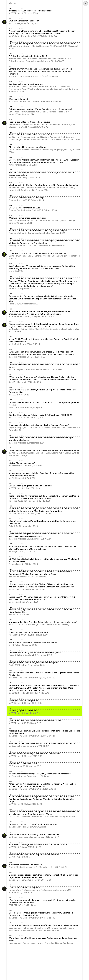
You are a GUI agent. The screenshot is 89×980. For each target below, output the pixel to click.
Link (22, 8)
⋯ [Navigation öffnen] (85, 4)
